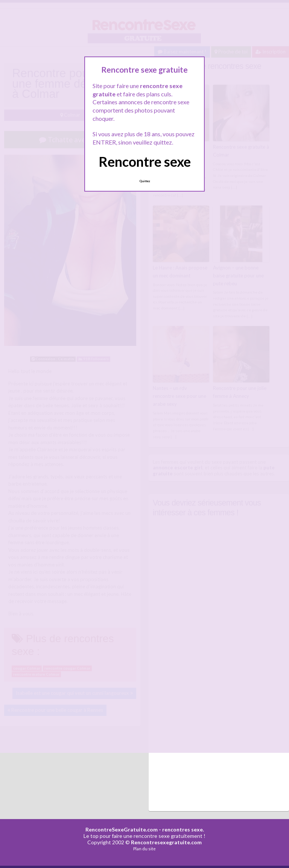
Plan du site (144, 848)
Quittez (145, 181)
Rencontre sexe (145, 161)
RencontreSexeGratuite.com (122, 829)
